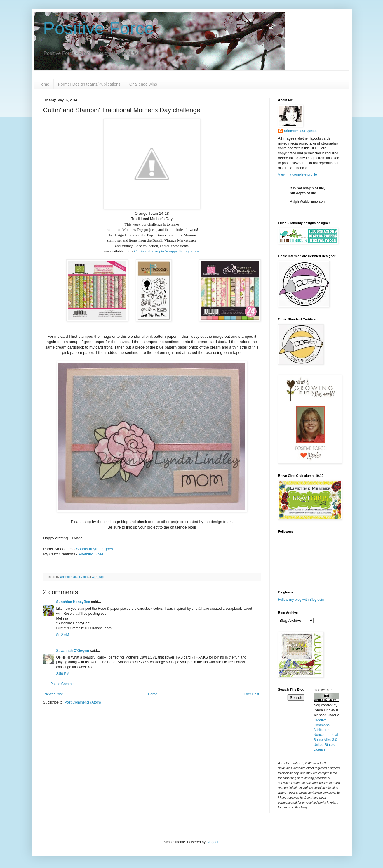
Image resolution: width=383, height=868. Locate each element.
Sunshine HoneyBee (73, 602)
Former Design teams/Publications (89, 84)
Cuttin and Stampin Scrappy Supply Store (167, 251)
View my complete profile (298, 174)
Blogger (212, 842)
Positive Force (99, 28)
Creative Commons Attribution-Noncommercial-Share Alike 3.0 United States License (326, 735)
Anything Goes (91, 554)
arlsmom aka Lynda (300, 131)
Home (44, 84)
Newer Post (54, 694)
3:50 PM (63, 674)
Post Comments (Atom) (83, 702)
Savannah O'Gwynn (73, 651)
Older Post (251, 694)
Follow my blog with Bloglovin (301, 600)
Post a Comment (63, 684)
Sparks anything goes (94, 549)
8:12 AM (63, 635)
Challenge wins (143, 84)
